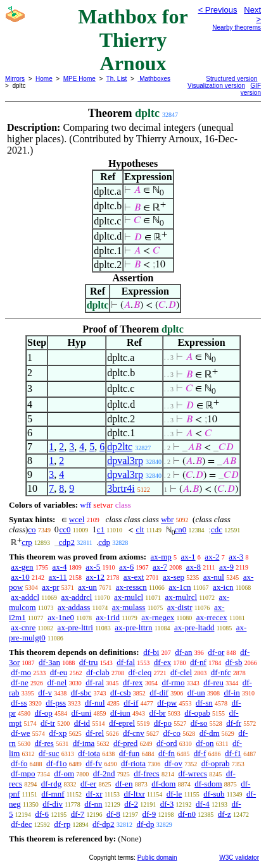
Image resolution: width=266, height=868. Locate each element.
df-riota (133, 763)
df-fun (130, 753)
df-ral (95, 682)
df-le (174, 794)
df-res (44, 743)
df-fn (167, 753)
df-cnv (134, 733)
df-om (64, 773)
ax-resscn (131, 587)
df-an (183, 652)
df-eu (59, 672)
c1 (101, 529)
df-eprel (122, 723)
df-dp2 (104, 824)
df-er (88, 784)
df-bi (151, 652)
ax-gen (22, 567)
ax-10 (20, 577)
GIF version (251, 89)
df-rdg (52, 784)
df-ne (19, 682)
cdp (104, 542)
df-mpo (23, 773)
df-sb (234, 662)
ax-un (87, 587)
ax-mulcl (129, 597)
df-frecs (146, 773)
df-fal (126, 662)
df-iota (89, 753)
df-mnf (53, 794)
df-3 (167, 804)
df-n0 (187, 814)
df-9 (149, 814)
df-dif (159, 693)
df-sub (214, 794)
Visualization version (216, 86)
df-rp (62, 824)
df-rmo (173, 682)
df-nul (95, 703)
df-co (172, 733)
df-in (232, 693)
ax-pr (50, 587)
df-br (158, 713)
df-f (200, 753)
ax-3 (236, 557)
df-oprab (216, 763)
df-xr (94, 794)
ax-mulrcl (181, 597)
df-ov (174, 763)
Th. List (117, 79)
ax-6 (126, 567)
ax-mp (161, 557)
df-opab (197, 713)
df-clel (181, 672)
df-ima (84, 743)
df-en (124, 784)
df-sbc (81, 693)
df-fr (234, 723)
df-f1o (57, 763)
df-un (196, 693)
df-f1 (233, 753)
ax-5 (93, 567)
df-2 (131, 804)
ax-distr (180, 607)
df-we (20, 733)
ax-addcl (25, 597)
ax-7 (160, 567)
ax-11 (58, 577)
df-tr (48, 723)
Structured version (231, 79)
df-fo (19, 763)
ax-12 (95, 577)
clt (140, 529)
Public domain (157, 858)
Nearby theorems (237, 28)
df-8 (113, 814)
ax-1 (188, 557)
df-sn (204, 703)
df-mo (21, 672)
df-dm (210, 733)
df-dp (145, 824)
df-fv (94, 763)
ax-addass (74, 607)
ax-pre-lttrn (133, 627)
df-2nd (104, 773)
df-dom (163, 784)
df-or (216, 652)
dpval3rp (125, 461)
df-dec (21, 824)
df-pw (167, 703)
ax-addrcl (76, 597)
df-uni (82, 713)
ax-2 (212, 557)
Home (44, 79)
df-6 (42, 814)
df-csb (121, 693)
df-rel (95, 733)
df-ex (162, 662)
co (32, 529)
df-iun (120, 713)
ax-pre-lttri (75, 627)
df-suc (49, 753)
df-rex (133, 682)
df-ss (19, 703)
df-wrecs (192, 773)
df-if (131, 703)
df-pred (125, 743)
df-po (163, 723)
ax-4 (59, 567)
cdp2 (67, 542)
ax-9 (226, 567)
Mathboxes (154, 79)
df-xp (58, 733)
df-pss (56, 703)
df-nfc (221, 672)
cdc (217, 529)
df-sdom (208, 784)
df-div (53, 804)
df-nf (198, 662)
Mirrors (15, 79)
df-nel (57, 682)
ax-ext (134, 577)
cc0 (65, 529)
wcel (77, 519)
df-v (45, 693)
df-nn (93, 804)
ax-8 (193, 567)
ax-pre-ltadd (194, 627)
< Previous (218, 10)
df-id (82, 723)
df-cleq (140, 672)
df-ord (167, 743)
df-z (225, 814)
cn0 (181, 529)
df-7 (78, 814)
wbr (167, 519)
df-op (44, 713)
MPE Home (79, 79)
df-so (199, 723)
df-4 (203, 804)
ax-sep (174, 577)
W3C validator (239, 858)
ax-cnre (23, 627)
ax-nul (214, 577)
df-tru (89, 662)
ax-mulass (129, 607)
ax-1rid (108, 617)
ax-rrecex (212, 617)
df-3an (49, 662)
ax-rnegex (158, 617)
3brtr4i (121, 488)
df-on (205, 743)
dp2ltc (120, 447)
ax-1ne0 (61, 617)
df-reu (213, 682)
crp (27, 542)
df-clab (98, 672)
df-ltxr (135, 794)
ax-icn (223, 587)
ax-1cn (180, 587)
